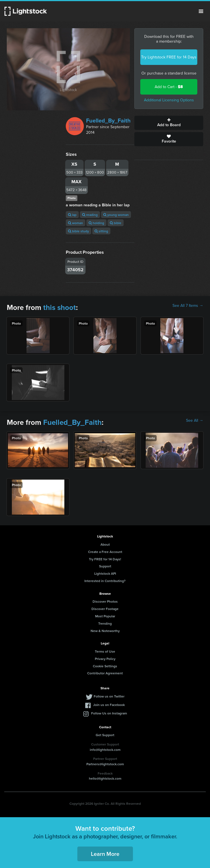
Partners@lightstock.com (105, 764)
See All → (195, 421)
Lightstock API (105, 573)
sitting (101, 231)
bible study (78, 231)
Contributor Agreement (105, 673)
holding (96, 223)
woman (76, 223)
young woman (116, 215)
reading (90, 215)
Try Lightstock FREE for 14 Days (169, 57)
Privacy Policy (105, 659)
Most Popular (105, 616)
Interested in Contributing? (105, 581)
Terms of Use (105, 651)
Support (105, 566)
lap (72, 215)
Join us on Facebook (109, 705)
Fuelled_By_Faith (108, 121)
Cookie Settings (105, 666)
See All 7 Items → (188, 306)
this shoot (60, 307)
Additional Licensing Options (169, 100)
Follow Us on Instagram (109, 713)
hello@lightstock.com (105, 778)
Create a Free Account (105, 552)
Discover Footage (105, 609)
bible (116, 223)
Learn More (105, 854)
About (105, 544)
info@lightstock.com (105, 750)
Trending (105, 623)
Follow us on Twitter (109, 696)
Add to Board (169, 123)
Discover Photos (105, 601)
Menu (201, 11)
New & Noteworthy (105, 631)
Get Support (105, 735)
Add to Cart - (169, 87)
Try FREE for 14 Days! (105, 559)
